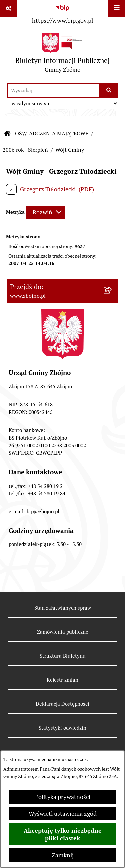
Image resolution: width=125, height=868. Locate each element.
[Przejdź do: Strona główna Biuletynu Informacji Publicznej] (7, 134)
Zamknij (63, 855)
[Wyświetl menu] (117, 8)
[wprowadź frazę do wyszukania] (53, 91)
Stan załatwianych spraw (63, 608)
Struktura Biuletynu (63, 656)
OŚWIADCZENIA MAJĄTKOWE (52, 133)
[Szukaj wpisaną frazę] (109, 91)
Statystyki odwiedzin (62, 728)
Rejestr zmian (62, 680)
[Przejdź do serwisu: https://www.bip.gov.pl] (62, 13)
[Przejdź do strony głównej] (62, 54)
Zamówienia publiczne (63, 632)
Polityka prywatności (63, 797)
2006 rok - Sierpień (25, 150)
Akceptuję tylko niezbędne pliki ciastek (63, 834)
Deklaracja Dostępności (62, 704)
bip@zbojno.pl (43, 511)
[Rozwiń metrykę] (45, 212)
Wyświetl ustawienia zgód (63, 814)
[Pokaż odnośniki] (8, 8)
